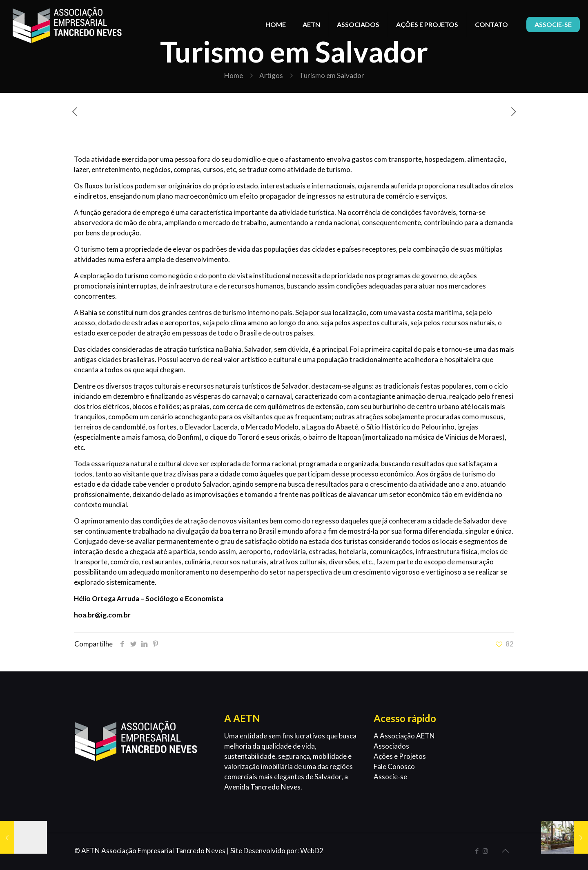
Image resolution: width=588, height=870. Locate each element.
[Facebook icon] (477, 851)
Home (234, 75)
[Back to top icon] (505, 850)
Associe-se (390, 777)
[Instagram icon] (485, 851)
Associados (391, 746)
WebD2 (312, 851)
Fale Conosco (394, 766)
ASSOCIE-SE (553, 24)
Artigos (271, 75)
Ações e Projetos (400, 756)
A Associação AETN (404, 736)
